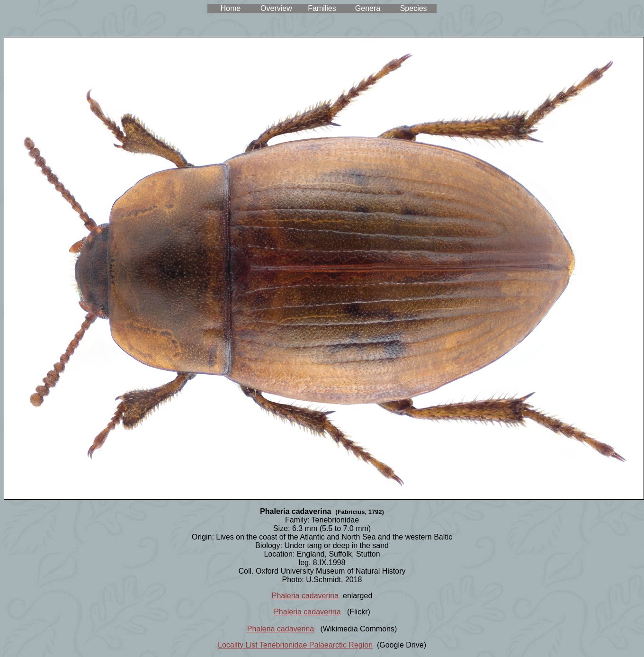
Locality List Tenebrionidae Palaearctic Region (295, 645)
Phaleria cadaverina (305, 596)
